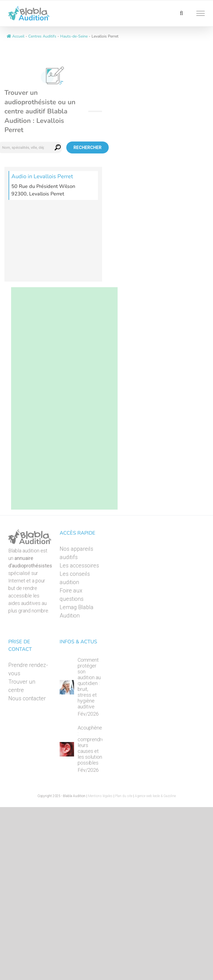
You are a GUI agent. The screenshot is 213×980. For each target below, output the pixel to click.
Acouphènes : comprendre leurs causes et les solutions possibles (91, 745)
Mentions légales (100, 796)
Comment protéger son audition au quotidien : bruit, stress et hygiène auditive (89, 683)
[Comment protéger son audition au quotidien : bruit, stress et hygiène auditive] (67, 687)
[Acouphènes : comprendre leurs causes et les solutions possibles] (67, 749)
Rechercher (88, 147)
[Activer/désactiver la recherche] (181, 13)
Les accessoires (79, 565)
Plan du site (124, 796)
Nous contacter (27, 698)
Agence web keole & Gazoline (155, 796)
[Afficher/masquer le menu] (201, 13)
